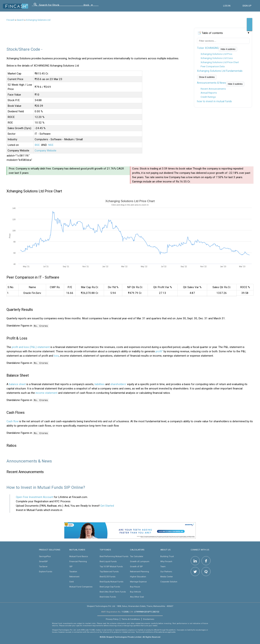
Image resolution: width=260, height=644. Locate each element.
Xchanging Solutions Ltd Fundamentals (220, 71)
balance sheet (17, 384)
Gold (71, 581)
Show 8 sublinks (207, 77)
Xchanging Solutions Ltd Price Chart (220, 62)
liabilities (100, 384)
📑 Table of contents (210, 33)
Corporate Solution (169, 581)
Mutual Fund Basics (79, 556)
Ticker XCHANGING (208, 48)
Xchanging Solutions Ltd (38, 20)
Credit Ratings (208, 97)
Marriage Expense (138, 581)
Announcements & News (211, 83)
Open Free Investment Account (34, 497)
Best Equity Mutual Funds (111, 581)
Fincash (11, 20)
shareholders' (118, 384)
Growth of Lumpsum (140, 561)
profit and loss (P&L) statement (31, 347)
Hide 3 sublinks (235, 84)
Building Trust (167, 556)
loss (56, 356)
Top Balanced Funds (109, 571)
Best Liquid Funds (108, 561)
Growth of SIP (136, 566)
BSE (37, 145)
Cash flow (12, 421)
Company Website (45, 151)
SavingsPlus (45, 556)
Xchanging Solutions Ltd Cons (217, 58)
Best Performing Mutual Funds (114, 556)
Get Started (107, 505)
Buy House (135, 586)
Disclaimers (149, 619)
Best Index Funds (108, 596)
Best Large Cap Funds (110, 586)
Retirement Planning (139, 571)
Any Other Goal (137, 596)
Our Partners (166, 571)
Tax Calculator (137, 556)
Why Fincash (166, 561)
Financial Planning (78, 561)
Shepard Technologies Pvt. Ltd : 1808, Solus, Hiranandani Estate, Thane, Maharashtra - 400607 (130, 606)
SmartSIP (43, 561)
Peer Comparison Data (213, 66)
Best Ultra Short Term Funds (113, 591)
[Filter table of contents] (223, 41)
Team (163, 566)
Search (20, 20)
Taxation (73, 571)
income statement (46, 393)
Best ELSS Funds (108, 576)
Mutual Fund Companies (81, 586)
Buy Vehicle (135, 591)
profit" (159, 351)
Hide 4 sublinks (228, 49)
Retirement (74, 576)
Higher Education (138, 576)
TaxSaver (43, 566)
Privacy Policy (112, 619)
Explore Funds (46, 571)
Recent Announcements (213, 89)
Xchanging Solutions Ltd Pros (216, 54)
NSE (51, 145)
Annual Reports (209, 93)
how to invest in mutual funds (214, 101)
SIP (71, 566)
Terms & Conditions (131, 619)
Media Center (167, 576)
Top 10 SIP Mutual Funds (111, 566)
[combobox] (55, 6)
